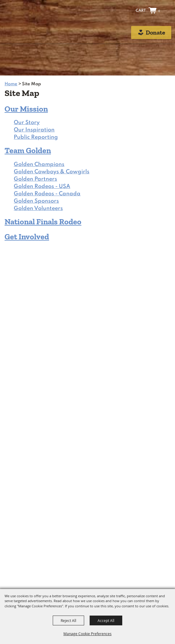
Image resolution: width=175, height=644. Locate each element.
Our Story (27, 123)
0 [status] (159, 11)
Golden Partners (35, 179)
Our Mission (26, 109)
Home (11, 84)
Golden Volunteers (38, 208)
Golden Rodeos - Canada (47, 194)
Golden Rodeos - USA (42, 186)
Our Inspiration (34, 130)
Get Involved (27, 237)
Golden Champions (39, 164)
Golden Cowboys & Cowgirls (52, 172)
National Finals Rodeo (43, 222)
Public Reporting (36, 137)
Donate (155, 32)
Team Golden (28, 150)
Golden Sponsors (36, 201)
